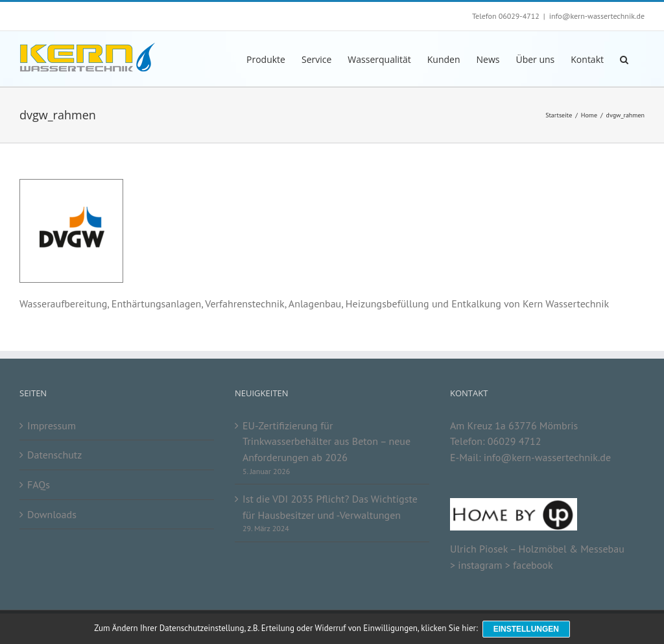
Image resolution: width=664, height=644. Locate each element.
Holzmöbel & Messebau (571, 549)
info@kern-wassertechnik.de (597, 16)
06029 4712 (515, 441)
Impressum (52, 425)
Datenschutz (54, 455)
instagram (480, 565)
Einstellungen (527, 630)
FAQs (39, 484)
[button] (624, 59)
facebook (533, 565)
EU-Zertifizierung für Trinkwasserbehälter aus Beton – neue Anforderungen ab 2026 (326, 441)
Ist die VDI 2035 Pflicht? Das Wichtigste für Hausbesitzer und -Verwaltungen (330, 507)
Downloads (52, 514)
